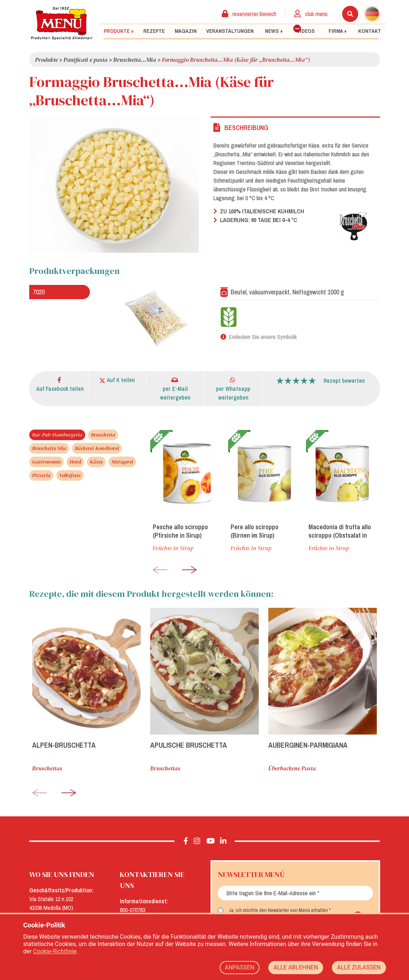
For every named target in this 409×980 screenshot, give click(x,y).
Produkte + (119, 31)
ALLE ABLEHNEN (296, 967)
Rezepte (154, 31)
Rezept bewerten (344, 381)
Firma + (338, 31)
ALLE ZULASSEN (359, 967)
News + (274, 31)
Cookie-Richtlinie (55, 951)
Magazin (186, 31)
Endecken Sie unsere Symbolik (263, 337)
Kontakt (370, 31)
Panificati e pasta (86, 60)
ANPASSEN (240, 967)
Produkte (46, 60)
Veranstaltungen (230, 31)
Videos (304, 29)
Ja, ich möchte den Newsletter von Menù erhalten (278, 910)
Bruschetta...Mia (135, 60)
